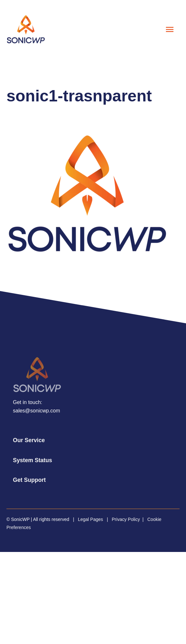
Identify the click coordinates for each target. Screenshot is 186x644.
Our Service (29, 440)
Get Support (29, 480)
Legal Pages (90, 519)
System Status (32, 460)
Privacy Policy (126, 519)
